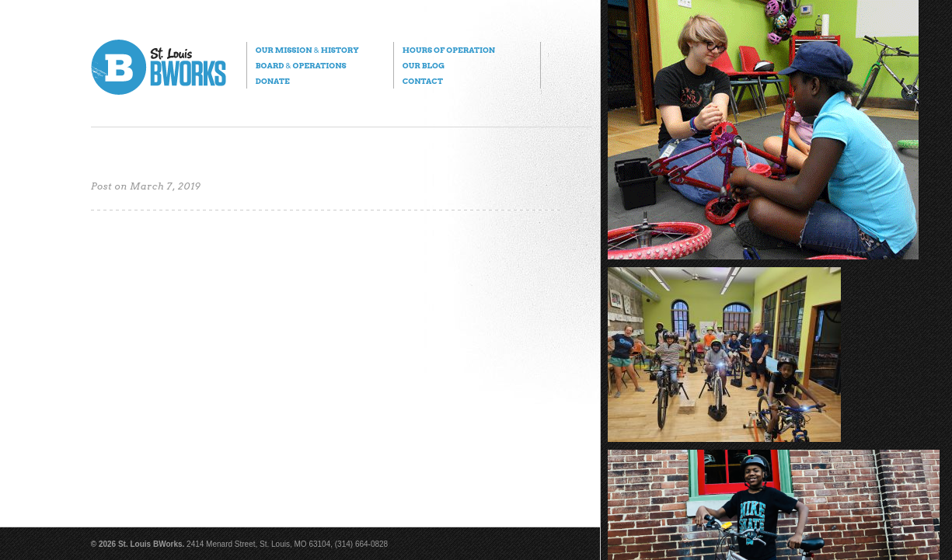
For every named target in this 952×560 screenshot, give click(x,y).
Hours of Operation (449, 50)
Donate (273, 81)
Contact (423, 81)
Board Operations (301, 65)
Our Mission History (307, 50)
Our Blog (424, 65)
